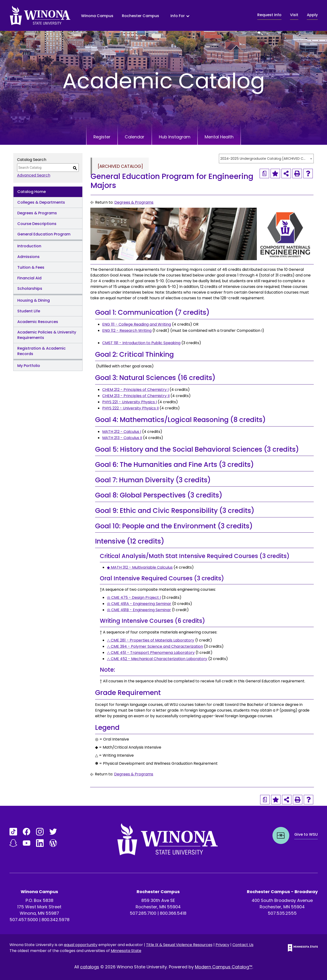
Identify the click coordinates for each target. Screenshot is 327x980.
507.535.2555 (282, 913)
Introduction (29, 246)
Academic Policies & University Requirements (47, 335)
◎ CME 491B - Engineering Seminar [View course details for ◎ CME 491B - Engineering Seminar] (139, 610)
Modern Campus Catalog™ (224, 967)
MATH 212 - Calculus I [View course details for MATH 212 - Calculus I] (122, 432)
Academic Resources (38, 322)
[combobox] (266, 159)
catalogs (90, 967)
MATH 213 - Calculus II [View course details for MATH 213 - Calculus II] (122, 438)
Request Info (269, 15)
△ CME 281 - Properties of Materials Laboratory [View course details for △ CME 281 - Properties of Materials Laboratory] (151, 640)
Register (101, 137)
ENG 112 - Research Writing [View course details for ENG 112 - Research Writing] (127, 331)
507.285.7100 (143, 913)
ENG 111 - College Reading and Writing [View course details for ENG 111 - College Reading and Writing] (137, 324)
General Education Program (44, 234)
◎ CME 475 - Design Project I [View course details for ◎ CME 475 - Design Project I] (134, 598)
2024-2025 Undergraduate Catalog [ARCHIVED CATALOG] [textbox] (264, 159)
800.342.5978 (55, 920)
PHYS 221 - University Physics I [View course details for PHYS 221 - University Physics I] (129, 402)
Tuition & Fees (31, 267)
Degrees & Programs (37, 213)
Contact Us (243, 945)
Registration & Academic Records (41, 351)
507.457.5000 (24, 920)
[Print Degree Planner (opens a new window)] (264, 173)
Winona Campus (97, 16)
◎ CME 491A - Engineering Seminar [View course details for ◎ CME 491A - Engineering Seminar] (139, 604)
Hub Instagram (175, 137)
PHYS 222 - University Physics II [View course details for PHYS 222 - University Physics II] (130, 408)
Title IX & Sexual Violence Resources (179, 945)
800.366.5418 (173, 913)
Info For (178, 16)
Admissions (28, 257)
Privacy (222, 945)
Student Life (29, 311)
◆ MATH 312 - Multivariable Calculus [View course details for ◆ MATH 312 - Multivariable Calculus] (140, 567)
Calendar (135, 137)
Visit (294, 15)
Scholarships (30, 288)
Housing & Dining (34, 300)
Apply (312, 15)
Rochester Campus (140, 16)
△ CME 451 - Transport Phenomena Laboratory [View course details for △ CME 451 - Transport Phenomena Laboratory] (151, 653)
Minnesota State (126, 951)
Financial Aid (29, 278)
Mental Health (220, 137)
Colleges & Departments (41, 202)
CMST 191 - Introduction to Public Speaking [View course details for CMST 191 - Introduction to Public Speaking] (141, 343)
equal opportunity (81, 945)
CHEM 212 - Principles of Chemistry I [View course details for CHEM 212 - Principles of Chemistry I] (135, 390)
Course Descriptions (37, 224)
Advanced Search (34, 175)
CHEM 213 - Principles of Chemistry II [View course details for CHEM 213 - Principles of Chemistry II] (136, 396)
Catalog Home (32, 192)
